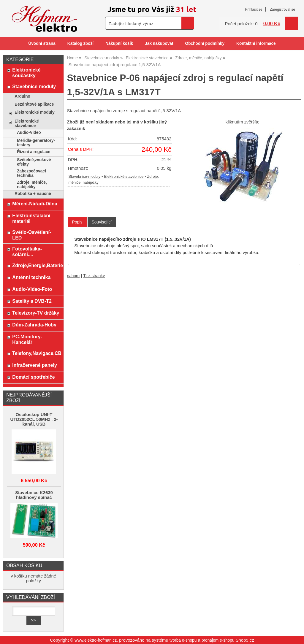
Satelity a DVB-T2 (32, 301)
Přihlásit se (254, 9)
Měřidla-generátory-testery (36, 143)
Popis (77, 222)
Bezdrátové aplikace (34, 104)
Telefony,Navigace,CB (36, 353)
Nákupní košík (119, 43)
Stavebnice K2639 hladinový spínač (34, 495)
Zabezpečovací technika (31, 173)
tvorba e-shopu (183, 640)
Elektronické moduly (34, 112)
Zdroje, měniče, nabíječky (32, 185)
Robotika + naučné (33, 194)
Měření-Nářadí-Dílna (35, 204)
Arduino (22, 96)
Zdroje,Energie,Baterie (36, 265)
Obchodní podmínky (205, 43)
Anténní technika (31, 277)
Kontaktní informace (256, 43)
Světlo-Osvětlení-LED (32, 235)
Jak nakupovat (159, 43)
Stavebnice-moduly (85, 177)
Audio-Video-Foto (32, 289)
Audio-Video (29, 133)
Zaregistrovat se (282, 9)
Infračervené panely (34, 365)
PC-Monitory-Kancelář (27, 339)
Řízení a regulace (34, 152)
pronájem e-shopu (218, 640)
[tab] (77, 222)
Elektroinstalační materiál (31, 218)
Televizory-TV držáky (36, 313)
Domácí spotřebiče (33, 377)
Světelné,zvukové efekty (34, 162)
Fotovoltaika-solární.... (27, 252)
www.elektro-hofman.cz (96, 640)
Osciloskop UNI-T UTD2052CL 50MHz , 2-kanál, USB (34, 419)
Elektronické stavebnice (124, 177)
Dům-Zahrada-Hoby (34, 325)
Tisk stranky (94, 276)
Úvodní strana (42, 43)
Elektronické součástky (26, 73)
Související (102, 222)
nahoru (73, 276)
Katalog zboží (80, 43)
